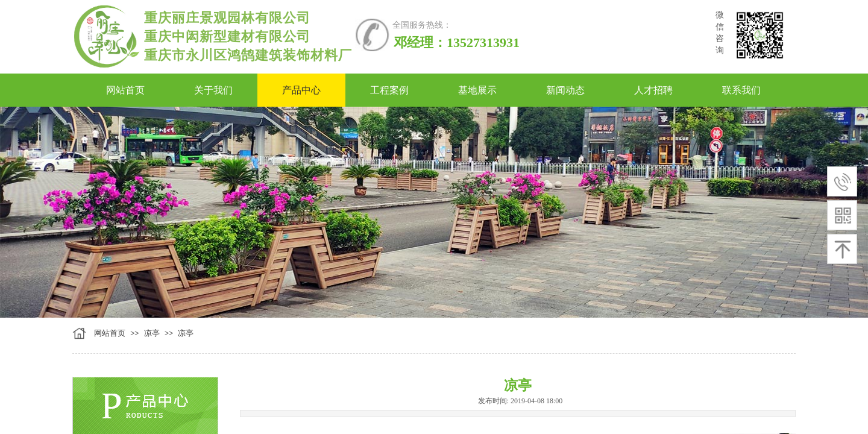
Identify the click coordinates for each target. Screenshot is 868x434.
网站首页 (110, 333)
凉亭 (152, 333)
